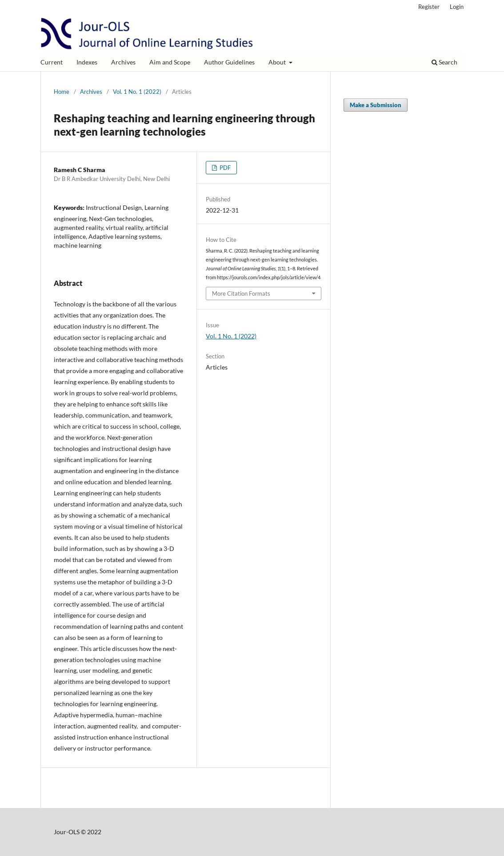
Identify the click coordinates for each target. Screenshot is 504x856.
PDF (224, 168)
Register (429, 7)
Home (62, 92)
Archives (123, 62)
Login (457, 7)
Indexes (87, 62)
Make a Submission (376, 105)
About (278, 62)
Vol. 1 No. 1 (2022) (137, 92)
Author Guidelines (229, 62)
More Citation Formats (241, 293)
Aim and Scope (170, 62)
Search (444, 62)
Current (52, 62)
